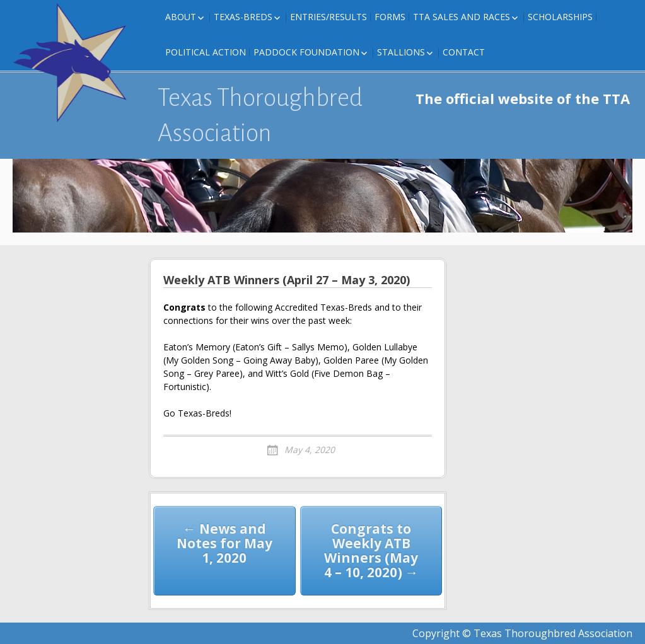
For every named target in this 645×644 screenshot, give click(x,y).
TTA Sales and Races (462, 17)
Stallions (401, 52)
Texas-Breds (243, 17)
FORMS (390, 17)
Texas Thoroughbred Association (260, 115)
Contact (464, 52)
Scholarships (560, 17)
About (181, 17)
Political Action (206, 52)
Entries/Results (328, 17)
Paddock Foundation (306, 52)
